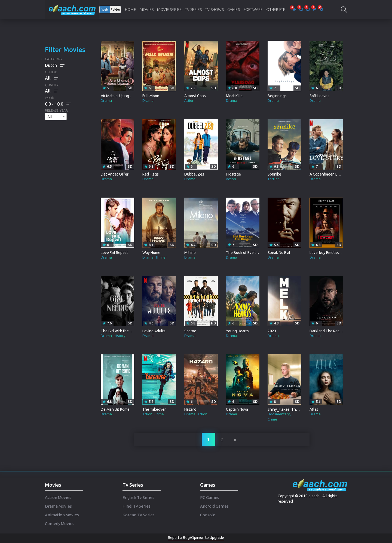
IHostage (233, 174)
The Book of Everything (246, 253)
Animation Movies (62, 515)
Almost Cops (195, 96)
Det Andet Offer (115, 174)
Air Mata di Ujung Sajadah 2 (123, 96)
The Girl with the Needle (121, 331)
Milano (190, 253)
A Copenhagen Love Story (331, 174)
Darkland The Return (327, 331)
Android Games (214, 506)
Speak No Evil (279, 253)
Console (208, 515)
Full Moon (151, 96)
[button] (58, 104)
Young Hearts (237, 331)
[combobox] (56, 116)
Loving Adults (154, 331)
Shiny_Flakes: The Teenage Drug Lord (300, 409)
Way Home (151, 253)
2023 (272, 331)
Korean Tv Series (139, 515)
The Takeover (154, 409)
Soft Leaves (319, 96)
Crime (159, 414)
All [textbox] (50, 117)
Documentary (279, 414)
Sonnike (274, 174)
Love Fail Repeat (114, 253)
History (120, 336)
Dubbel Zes (194, 174)
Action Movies (58, 497)
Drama (106, 100)
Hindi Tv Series (137, 506)
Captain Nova (237, 409)
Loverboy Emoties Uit (327, 253)
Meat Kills (234, 96)
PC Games (210, 497)
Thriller (273, 179)
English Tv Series (138, 497)
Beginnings (277, 96)
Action (189, 100)
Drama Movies (58, 506)
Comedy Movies (60, 524)
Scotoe (190, 331)
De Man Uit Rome (115, 409)
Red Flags (151, 174)
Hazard (190, 409)
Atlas (314, 409)
